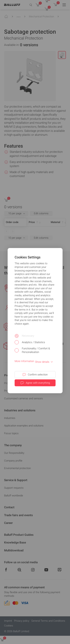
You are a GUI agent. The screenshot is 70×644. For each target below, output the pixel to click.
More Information (24, 361)
